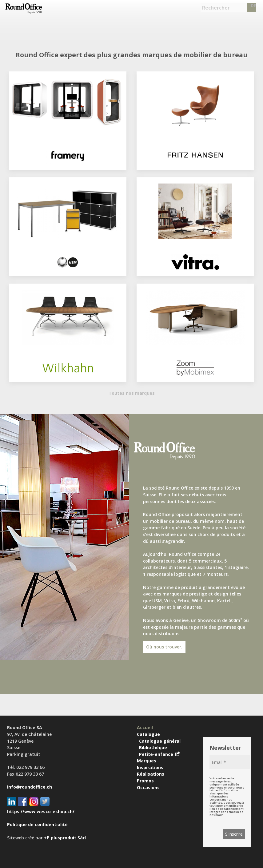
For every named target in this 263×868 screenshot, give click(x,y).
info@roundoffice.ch (30, 787)
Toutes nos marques (132, 393)
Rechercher (216, 8)
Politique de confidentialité (37, 824)
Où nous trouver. (164, 647)
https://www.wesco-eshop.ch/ (41, 811)
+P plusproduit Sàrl (65, 838)
